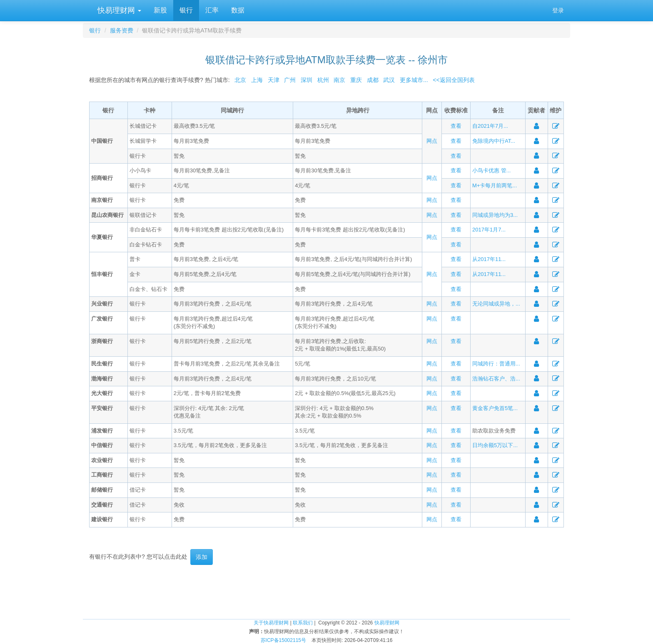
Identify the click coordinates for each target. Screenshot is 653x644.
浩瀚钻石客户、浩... (496, 379)
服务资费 (122, 30)
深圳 (307, 80)
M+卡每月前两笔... (495, 185)
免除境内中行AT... (494, 141)
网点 (432, 141)
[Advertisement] (326, 592)
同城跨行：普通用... (496, 364)
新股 (160, 10)
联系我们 (303, 623)
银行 (186, 10)
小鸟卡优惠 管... (491, 170)
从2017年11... (489, 259)
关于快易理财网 (271, 623)
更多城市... (412, 80)
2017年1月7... (489, 230)
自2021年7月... (490, 126)
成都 (373, 80)
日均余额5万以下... (495, 445)
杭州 (323, 80)
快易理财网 (118, 10)
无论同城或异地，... (496, 304)
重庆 (356, 80)
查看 (456, 126)
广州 (290, 80)
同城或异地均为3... (495, 215)
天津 (274, 80)
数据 (238, 10)
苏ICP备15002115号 (283, 640)
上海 (257, 80)
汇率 (212, 10)
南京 (339, 80)
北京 (240, 80)
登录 (558, 10)
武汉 (389, 80)
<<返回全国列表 (454, 80)
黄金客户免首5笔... (495, 408)
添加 (202, 557)
